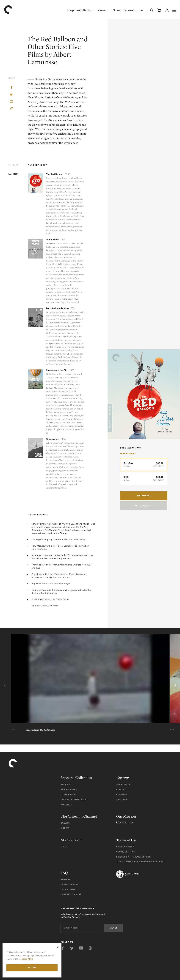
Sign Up (65, 828)
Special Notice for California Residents (140, 861)
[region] (32, 960)
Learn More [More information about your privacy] (27, 959)
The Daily (122, 799)
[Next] (175, 685)
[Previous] (5, 685)
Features (122, 794)
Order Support (69, 885)
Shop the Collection (80, 10)
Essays (120, 789)
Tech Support (69, 889)
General (65, 879)
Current (103, 10)
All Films (66, 784)
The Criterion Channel (128, 10)
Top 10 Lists (123, 784)
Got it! (32, 968)
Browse (65, 823)
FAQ (64, 873)
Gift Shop (66, 804)
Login (64, 847)
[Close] (58, 947)
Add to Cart (144, 496)
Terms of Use (127, 840)
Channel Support (71, 894)
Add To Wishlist (144, 506)
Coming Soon (68, 794)
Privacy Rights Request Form (133, 857)
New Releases (69, 789)
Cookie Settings (126, 852)
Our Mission (126, 816)
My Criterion (71, 840)
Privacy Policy (125, 847)
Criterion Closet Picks (74, 799)
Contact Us (125, 822)
